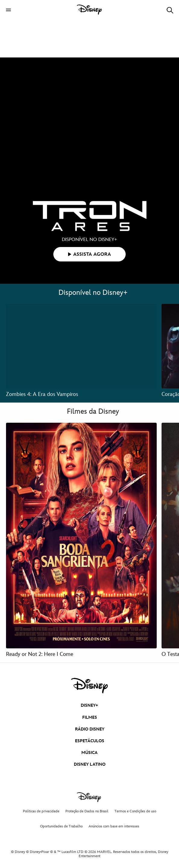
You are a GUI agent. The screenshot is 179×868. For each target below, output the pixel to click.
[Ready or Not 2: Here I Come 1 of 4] (81, 536)
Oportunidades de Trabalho (61, 826)
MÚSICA (89, 753)
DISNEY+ (89, 705)
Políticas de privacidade (41, 811)
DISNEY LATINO (90, 764)
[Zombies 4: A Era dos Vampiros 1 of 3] (81, 346)
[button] (8, 10)
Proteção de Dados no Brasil (87, 811)
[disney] (89, 686)
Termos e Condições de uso (135, 811)
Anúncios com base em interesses (114, 826)
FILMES (90, 717)
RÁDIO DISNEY (90, 729)
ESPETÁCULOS (90, 741)
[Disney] (89, 10)
